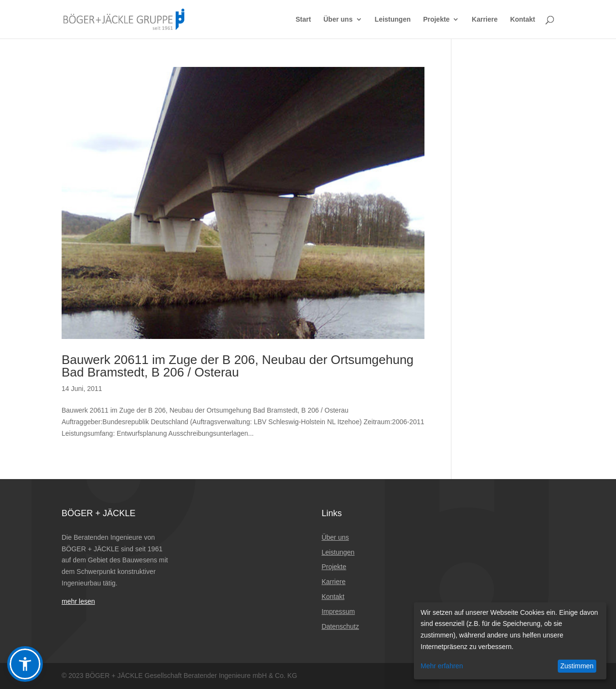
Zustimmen (577, 666)
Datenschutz (340, 626)
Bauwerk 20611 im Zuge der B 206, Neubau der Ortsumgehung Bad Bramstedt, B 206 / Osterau (237, 366)
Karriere (485, 19)
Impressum (338, 611)
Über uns (338, 19)
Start (303, 19)
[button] (25, 664)
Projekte (436, 19)
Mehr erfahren (442, 666)
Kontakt (523, 19)
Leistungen (393, 19)
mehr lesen (78, 601)
